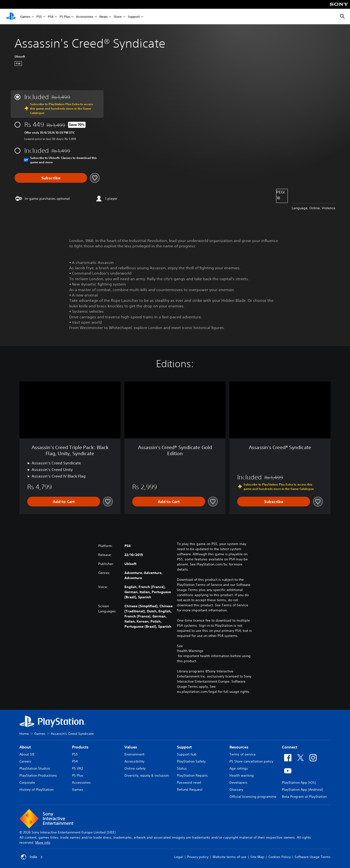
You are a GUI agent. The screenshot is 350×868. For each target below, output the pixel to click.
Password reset (189, 782)
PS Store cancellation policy (251, 761)
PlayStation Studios (35, 768)
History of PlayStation (36, 790)
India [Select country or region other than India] (32, 857)
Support (134, 17)
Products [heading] (80, 747)
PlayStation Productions (38, 775)
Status (182, 768)
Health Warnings (190, 651)
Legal (179, 857)
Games (25, 17)
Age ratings (239, 768)
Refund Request (190, 790)
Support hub (187, 754)
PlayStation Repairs (192, 775)
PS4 (51, 17)
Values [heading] (131, 747)
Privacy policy (198, 857)
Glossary (236, 790)
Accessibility (134, 761)
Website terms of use (229, 857)
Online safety (135, 768)
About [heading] (25, 747)
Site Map (257, 857)
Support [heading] (184, 747)
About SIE (27, 754)
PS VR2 (77, 768)
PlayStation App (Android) (302, 790)
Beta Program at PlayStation (304, 797)
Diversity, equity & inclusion (147, 775)
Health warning (242, 775)
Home (24, 734)
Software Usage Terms (313, 857)
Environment (134, 754)
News (104, 17)
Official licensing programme (253, 797)
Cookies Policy (280, 857)
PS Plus (65, 17)
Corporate (27, 782)
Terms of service (243, 754)
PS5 (39, 17)
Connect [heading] (290, 747)
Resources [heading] (239, 747)
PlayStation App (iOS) (299, 782)
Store (118, 17)
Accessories (85, 17)
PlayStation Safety (191, 761)
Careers (25, 761)
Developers (238, 782)
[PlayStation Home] (11, 17)
